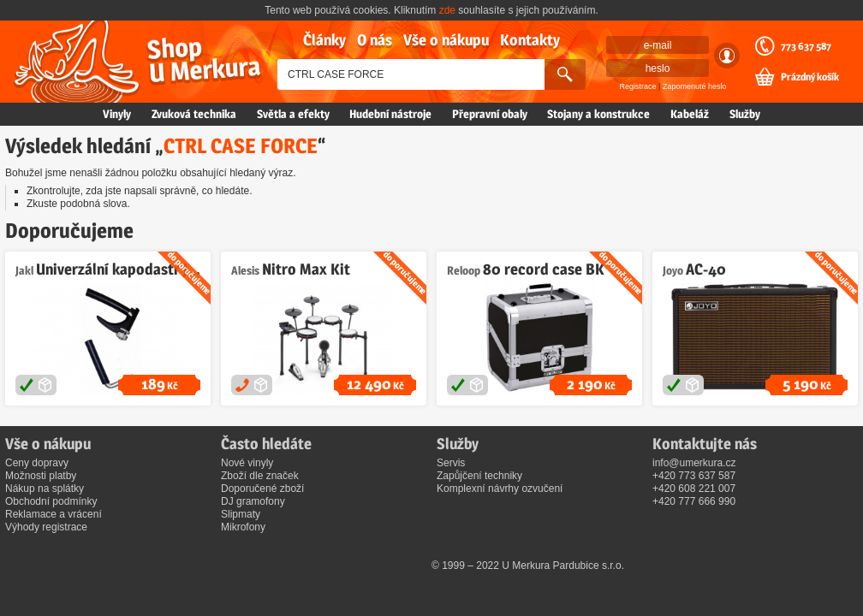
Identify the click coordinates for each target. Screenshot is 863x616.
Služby (745, 114)
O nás (375, 40)
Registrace (638, 86)
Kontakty (530, 40)
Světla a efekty (293, 114)
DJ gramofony (253, 501)
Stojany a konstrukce (598, 114)
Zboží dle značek (260, 476)
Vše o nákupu (446, 40)
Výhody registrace (46, 527)
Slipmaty (241, 514)
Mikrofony (243, 527)
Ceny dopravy (37, 463)
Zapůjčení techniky (479, 476)
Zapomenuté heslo (695, 86)
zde (447, 10)
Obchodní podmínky (51, 501)
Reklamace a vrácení (54, 514)
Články (324, 40)
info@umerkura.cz (694, 463)
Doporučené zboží (262, 489)
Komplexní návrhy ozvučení (500, 489)
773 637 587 (806, 46)
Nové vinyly (247, 463)
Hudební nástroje (390, 114)
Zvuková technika (194, 114)
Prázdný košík (810, 77)
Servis (451, 463)
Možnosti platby (41, 476)
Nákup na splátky (45, 489)
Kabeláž (690, 114)
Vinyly (117, 114)
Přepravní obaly (490, 114)
